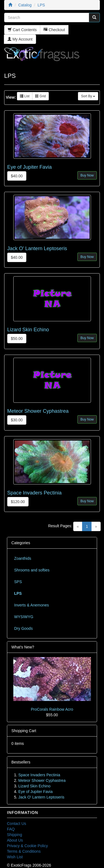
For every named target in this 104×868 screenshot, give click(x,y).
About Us (15, 840)
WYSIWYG (24, 617)
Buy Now (87, 175)
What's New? (23, 647)
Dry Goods (23, 628)
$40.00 (17, 176)
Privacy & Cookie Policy (27, 846)
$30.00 (17, 420)
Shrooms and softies (32, 570)
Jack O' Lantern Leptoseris (37, 248)
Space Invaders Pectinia (34, 493)
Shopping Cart (24, 731)
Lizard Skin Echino (28, 330)
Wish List (15, 857)
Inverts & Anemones (31, 605)
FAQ (11, 829)
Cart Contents (22, 30)
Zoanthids (23, 558)
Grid (40, 96)
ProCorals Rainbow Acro (52, 709)
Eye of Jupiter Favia (30, 167)
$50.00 (17, 339)
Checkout (54, 30)
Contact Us (17, 824)
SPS (18, 582)
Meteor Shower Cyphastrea (38, 411)
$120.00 (18, 502)
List (25, 96)
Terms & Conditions (24, 851)
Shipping (15, 835)
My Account (20, 39)
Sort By (88, 96)
